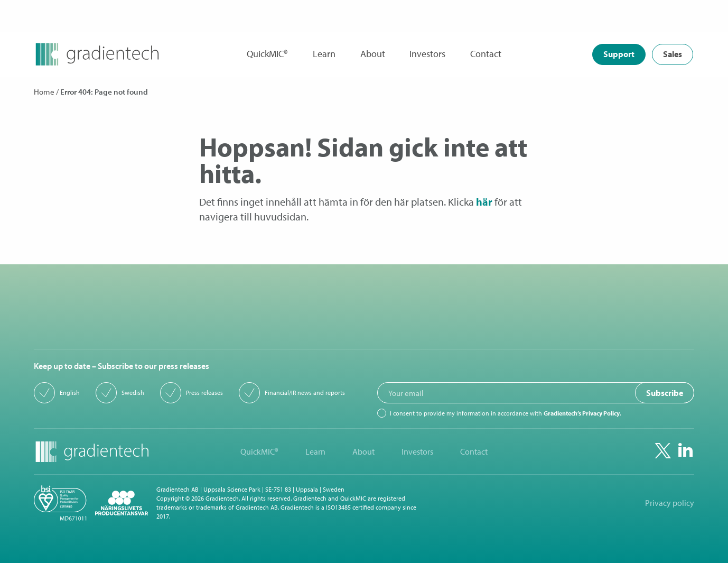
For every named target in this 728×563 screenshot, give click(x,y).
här (484, 202)
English (70, 393)
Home (44, 92)
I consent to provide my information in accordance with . (505, 413)
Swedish (133, 393)
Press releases (204, 393)
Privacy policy (670, 503)
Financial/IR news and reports (305, 393)
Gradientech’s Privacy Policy (582, 413)
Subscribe (665, 393)
